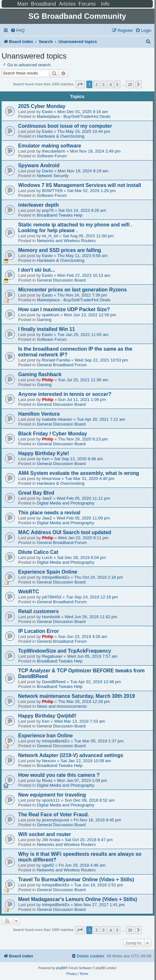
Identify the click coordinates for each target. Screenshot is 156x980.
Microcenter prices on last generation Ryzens (72, 290)
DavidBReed (54, 682)
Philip (48, 380)
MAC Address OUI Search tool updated (65, 532)
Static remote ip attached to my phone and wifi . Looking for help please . (75, 228)
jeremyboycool (56, 820)
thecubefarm (54, 151)
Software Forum (52, 156)
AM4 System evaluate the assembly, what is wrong (79, 473)
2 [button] (96, 84)
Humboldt (51, 617)
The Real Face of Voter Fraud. (53, 815)
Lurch (47, 558)
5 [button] (117, 84)
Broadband (44, 4)
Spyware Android (39, 165)
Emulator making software (50, 146)
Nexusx (49, 761)
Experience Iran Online (46, 736)
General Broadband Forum (62, 365)
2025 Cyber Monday (42, 106)
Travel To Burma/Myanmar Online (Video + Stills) (76, 880)
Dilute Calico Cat (38, 552)
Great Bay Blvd (36, 493)
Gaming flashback (40, 374)
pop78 (48, 210)
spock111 (51, 800)
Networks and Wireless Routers (66, 241)
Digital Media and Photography (66, 503)
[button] (80, 84)
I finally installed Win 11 (46, 329)
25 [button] (130, 84)
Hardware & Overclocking (61, 136)
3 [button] (103, 84)
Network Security (53, 176)
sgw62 (48, 865)
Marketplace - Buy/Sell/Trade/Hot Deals (74, 116)
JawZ (47, 498)
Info (105, 4)
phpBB (61, 968)
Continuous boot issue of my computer (65, 126)
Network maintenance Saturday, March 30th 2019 (77, 696)
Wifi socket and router (45, 834)
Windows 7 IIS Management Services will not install (80, 185)
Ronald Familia (56, 360)
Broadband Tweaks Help (60, 215)
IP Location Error (39, 631)
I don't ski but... (36, 270)
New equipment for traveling (52, 795)
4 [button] (110, 84)
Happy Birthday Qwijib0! (47, 716)
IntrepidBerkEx (56, 577)
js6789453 (52, 597)
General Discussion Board (61, 280)
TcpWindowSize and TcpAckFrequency (65, 651)
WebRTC (29, 592)
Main (23, 4)
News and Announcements (62, 706)
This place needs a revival (49, 513)
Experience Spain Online (48, 572)
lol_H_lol (50, 236)
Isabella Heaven (57, 419)
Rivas (47, 780)
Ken (46, 459)
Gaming (44, 320)
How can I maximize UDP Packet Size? (64, 309)
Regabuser (52, 656)
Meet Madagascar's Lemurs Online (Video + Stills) (78, 899)
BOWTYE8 (52, 191)
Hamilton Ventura (39, 414)
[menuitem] (18, 30)
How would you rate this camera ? (59, 775)
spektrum (51, 315)
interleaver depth (39, 205)
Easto (47, 112)
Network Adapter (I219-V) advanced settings (71, 755)
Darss (47, 171)
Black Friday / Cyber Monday (53, 434)
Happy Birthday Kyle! (44, 453)
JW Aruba (51, 840)
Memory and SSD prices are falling (60, 250)
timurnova (51, 479)
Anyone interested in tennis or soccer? (65, 394)
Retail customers (39, 611)
